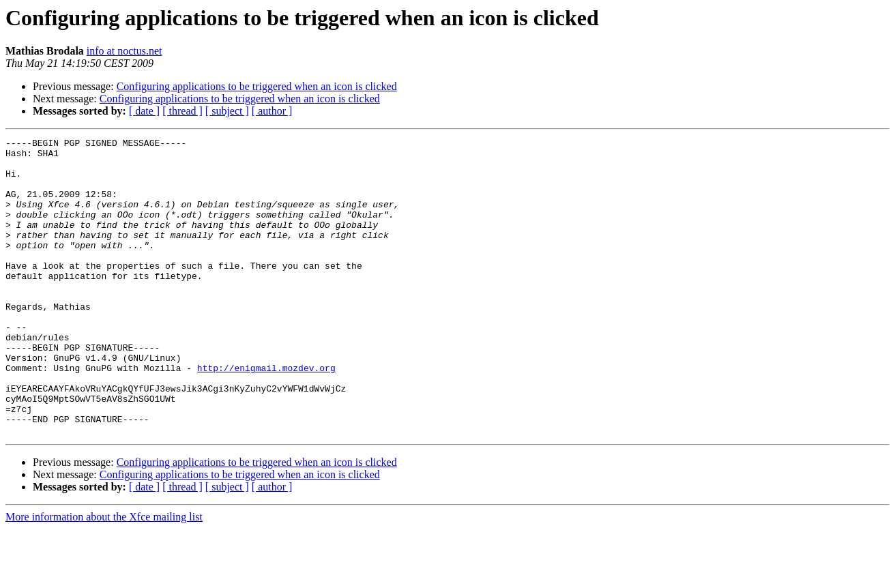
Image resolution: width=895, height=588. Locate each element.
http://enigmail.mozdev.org (266, 415)
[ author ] (272, 111)
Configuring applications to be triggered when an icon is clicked (257, 86)
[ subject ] (227, 111)
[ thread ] (182, 111)
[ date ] (144, 111)
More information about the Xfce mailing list (104, 576)
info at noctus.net (124, 51)
